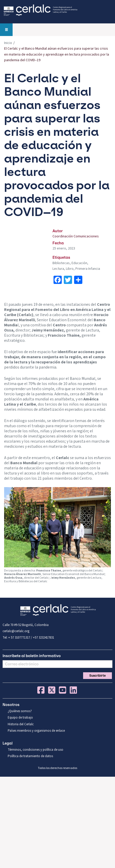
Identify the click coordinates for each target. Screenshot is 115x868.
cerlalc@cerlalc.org (16, 631)
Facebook (41, 690)
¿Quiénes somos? (20, 711)
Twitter (52, 690)
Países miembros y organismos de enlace (36, 731)
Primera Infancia (88, 269)
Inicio (8, 43)
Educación (79, 263)
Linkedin (73, 690)
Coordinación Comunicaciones (76, 236)
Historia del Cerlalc (21, 724)
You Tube (63, 690)
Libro (70, 269)
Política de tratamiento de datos (30, 756)
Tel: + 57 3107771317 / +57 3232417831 (28, 638)
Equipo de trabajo (20, 718)
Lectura (58, 269)
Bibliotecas (61, 263)
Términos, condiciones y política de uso (36, 750)
